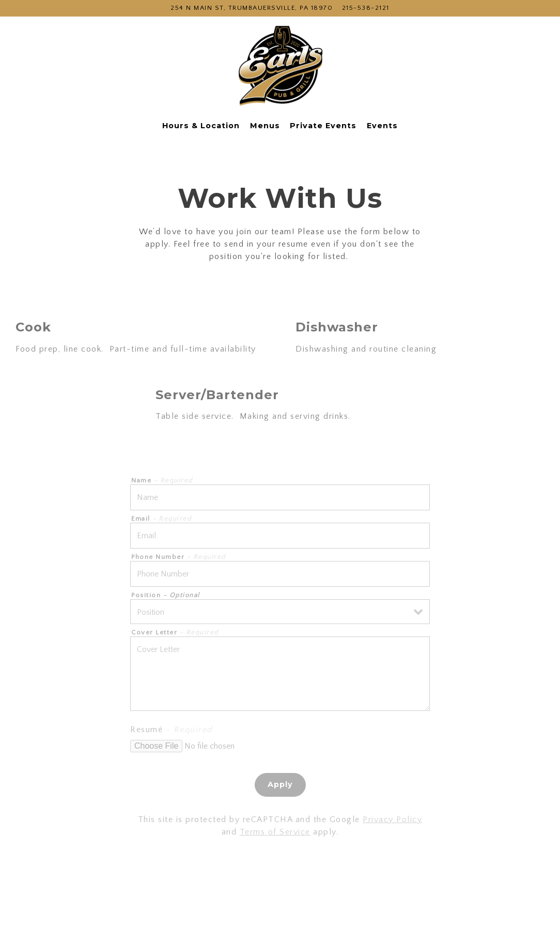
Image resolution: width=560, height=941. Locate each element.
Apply (280, 784)
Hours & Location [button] (201, 126)
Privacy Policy (392, 819)
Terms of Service (275, 832)
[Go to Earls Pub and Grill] (252, 8)
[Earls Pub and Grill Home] (280, 67)
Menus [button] (265, 126)
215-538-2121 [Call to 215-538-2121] (366, 8)
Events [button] (382, 126)
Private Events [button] (323, 126)
